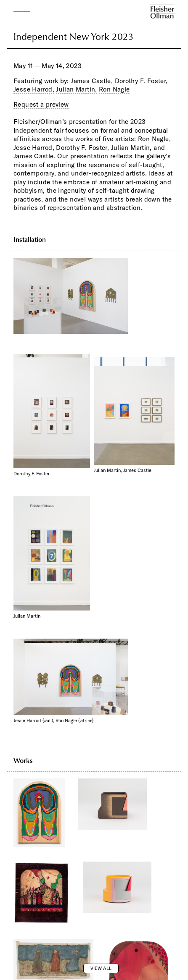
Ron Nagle (114, 89)
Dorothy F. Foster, (141, 81)
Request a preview (41, 104)
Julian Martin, (76, 89)
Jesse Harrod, (34, 89)
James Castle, (92, 81)
